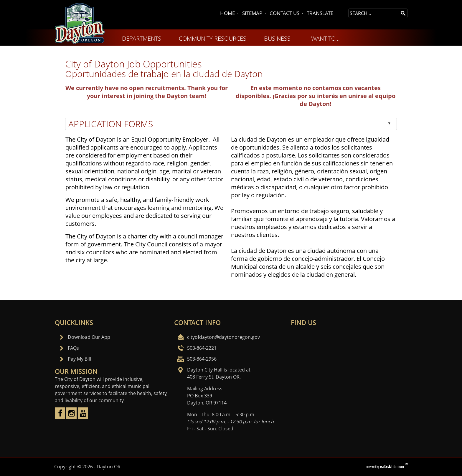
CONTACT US (284, 13)
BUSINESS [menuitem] (277, 38)
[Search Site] (374, 13)
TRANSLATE (320, 13)
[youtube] (83, 417)
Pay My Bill (79, 359)
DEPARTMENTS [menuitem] (142, 38)
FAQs (73, 348)
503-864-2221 (202, 348)
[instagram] (71, 417)
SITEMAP (252, 13)
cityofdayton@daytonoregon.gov (223, 337)
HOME (227, 13)
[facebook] (60, 417)
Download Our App (89, 337)
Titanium (392, 466)
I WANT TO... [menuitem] (324, 38)
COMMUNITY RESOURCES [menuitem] (213, 38)
